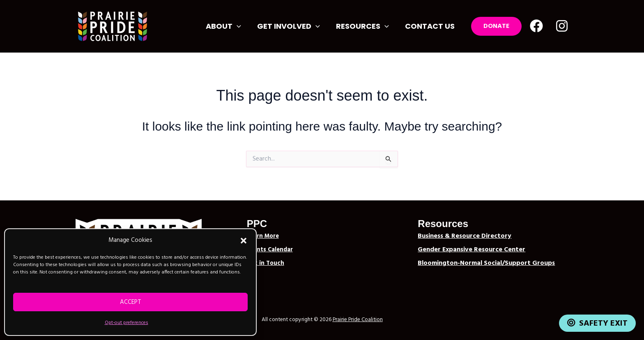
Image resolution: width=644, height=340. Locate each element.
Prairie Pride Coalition (358, 320)
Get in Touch (266, 263)
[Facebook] (536, 26)
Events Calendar (270, 250)
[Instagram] (562, 26)
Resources (365, 26)
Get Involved (292, 26)
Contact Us (431, 26)
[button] (244, 241)
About (228, 26)
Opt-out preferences (126, 323)
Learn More (263, 236)
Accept (131, 302)
